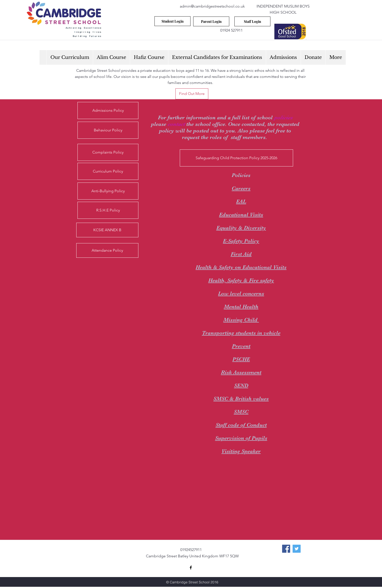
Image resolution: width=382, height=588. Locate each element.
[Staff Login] (252, 21)
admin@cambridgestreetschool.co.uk (212, 6)
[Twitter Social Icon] (297, 549)
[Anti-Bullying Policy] (108, 191)
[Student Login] (172, 21)
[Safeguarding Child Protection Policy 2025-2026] (236, 158)
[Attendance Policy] (107, 250)
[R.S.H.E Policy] (108, 210)
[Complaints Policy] (108, 152)
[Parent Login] (211, 21)
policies (283, 117)
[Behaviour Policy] (108, 130)
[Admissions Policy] (108, 110)
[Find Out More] (192, 94)
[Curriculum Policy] (108, 171)
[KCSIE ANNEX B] (107, 230)
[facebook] (191, 568)
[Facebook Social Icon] (286, 549)
